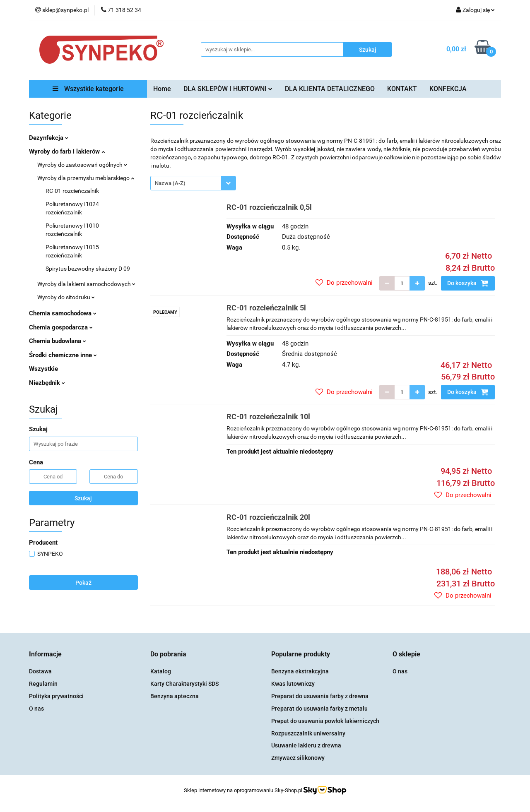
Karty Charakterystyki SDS (184, 684)
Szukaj (83, 498)
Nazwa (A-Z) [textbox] (170, 183)
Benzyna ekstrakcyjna (300, 671)
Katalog (161, 671)
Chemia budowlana (58, 341)
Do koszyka (468, 283)
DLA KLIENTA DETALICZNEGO (330, 89)
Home (162, 89)
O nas (36, 709)
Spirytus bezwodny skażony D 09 (88, 269)
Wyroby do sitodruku (66, 297)
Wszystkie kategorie (88, 89)
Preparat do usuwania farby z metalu (319, 709)
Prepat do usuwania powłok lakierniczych (325, 721)
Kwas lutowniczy (293, 684)
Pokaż (83, 583)
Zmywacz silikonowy (298, 758)
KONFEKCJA (448, 89)
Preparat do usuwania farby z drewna (320, 696)
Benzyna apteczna (175, 696)
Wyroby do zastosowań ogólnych (82, 165)
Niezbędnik (47, 383)
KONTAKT (402, 89)
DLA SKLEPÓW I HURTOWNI (228, 89)
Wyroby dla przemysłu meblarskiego (86, 178)
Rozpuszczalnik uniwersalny (308, 733)
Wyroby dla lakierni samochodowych (86, 284)
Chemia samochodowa (63, 313)
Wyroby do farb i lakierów (67, 151)
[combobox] (193, 183)
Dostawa (40, 671)
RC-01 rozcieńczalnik (72, 191)
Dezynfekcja (49, 138)
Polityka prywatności (56, 696)
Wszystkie (43, 369)
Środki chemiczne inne (63, 355)
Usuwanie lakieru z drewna (306, 745)
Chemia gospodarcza (61, 327)
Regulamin (43, 684)
